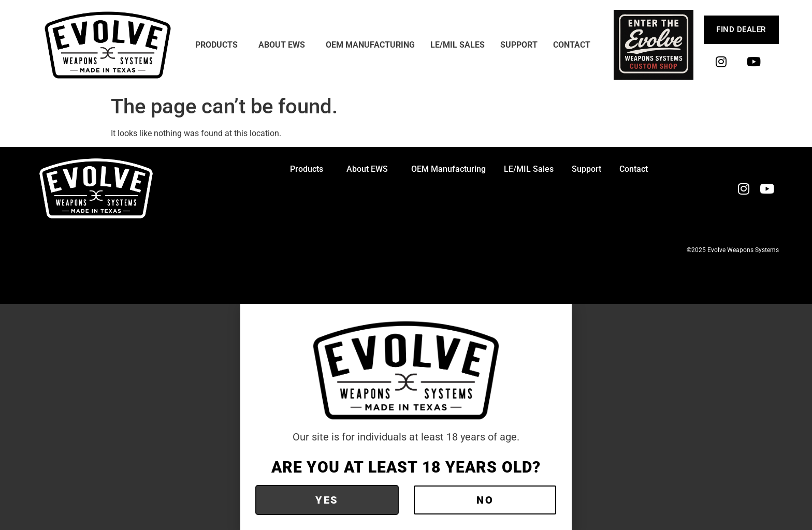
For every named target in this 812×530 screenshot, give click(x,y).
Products (219, 45)
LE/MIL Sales (458, 45)
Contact (572, 45)
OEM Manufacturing (370, 45)
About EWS (284, 45)
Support (519, 45)
